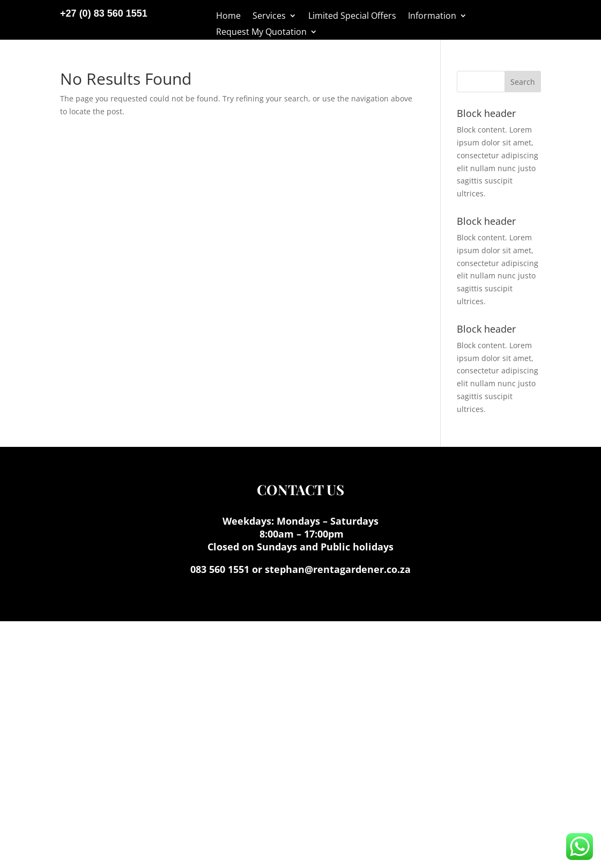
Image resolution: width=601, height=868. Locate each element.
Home (228, 17)
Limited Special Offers (352, 17)
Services (269, 17)
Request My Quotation (261, 33)
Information (432, 17)
